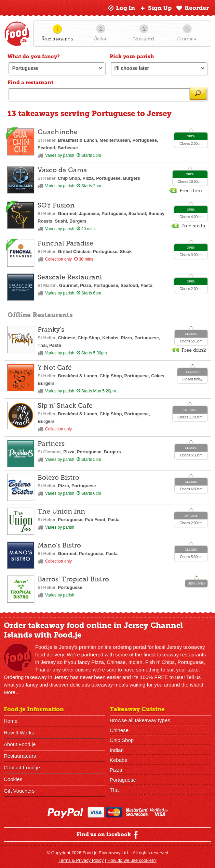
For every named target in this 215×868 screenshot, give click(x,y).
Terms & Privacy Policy (81, 860)
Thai (115, 790)
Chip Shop (122, 740)
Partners (51, 444)
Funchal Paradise (65, 244)
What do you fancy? (34, 56)
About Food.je (20, 744)
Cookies (13, 779)
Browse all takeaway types (140, 720)
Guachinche (58, 132)
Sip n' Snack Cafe (65, 406)
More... (12, 692)
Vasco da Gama (62, 170)
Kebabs (118, 760)
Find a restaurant (30, 83)
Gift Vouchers (19, 791)
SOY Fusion (56, 206)
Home (11, 721)
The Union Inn (61, 512)
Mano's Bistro (59, 546)
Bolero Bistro (58, 478)
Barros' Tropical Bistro (73, 580)
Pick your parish (132, 56)
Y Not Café (55, 368)
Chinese (119, 730)
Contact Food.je (22, 768)
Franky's (51, 330)
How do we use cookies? (132, 860)
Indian (117, 750)
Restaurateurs (20, 756)
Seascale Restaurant (70, 278)
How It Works (19, 733)
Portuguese (123, 780)
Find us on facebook (108, 835)
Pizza (116, 770)
